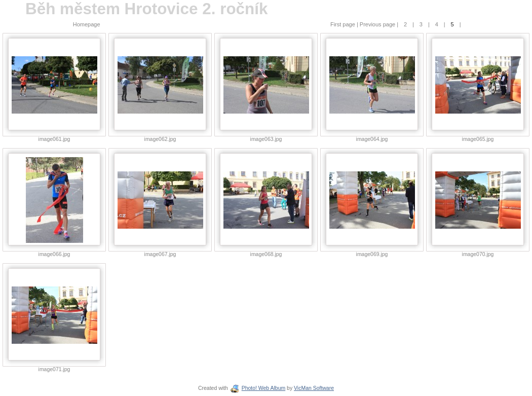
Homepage (87, 24)
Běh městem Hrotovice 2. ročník (146, 9)
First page (344, 24)
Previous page (378, 24)
